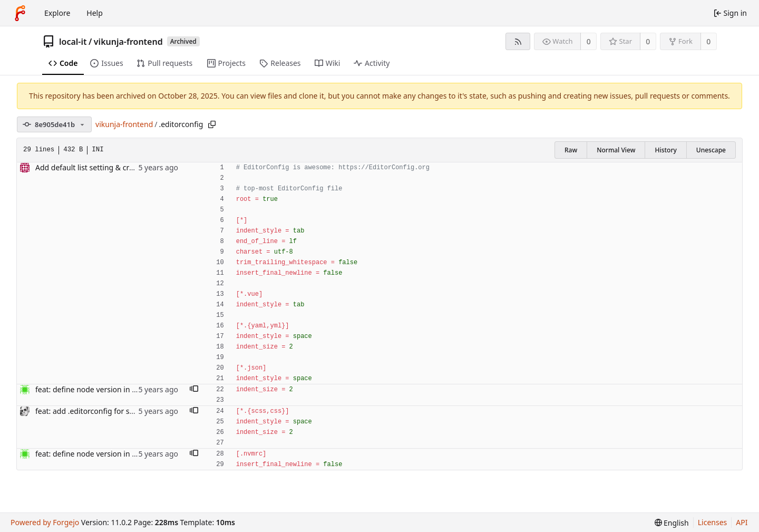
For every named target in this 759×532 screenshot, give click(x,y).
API (742, 522)
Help (95, 13)
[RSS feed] (518, 41)
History (665, 150)
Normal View (616, 150)
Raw (571, 150)
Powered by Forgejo (45, 522)
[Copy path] (212, 124)
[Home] (20, 13)
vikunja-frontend (128, 42)
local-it (73, 42)
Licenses (713, 522)
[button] (194, 390)
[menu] (672, 523)
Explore (57, 13)
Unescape (711, 150)
